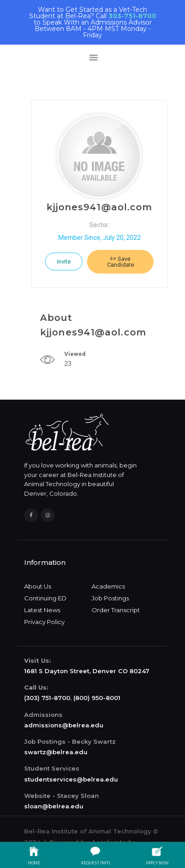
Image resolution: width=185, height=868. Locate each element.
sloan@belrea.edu (54, 806)
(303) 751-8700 (47, 698)
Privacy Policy (44, 622)
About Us (38, 586)
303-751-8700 (132, 16)
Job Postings (110, 598)
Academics (108, 586)
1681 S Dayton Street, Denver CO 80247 (87, 671)
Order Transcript (116, 610)
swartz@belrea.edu (56, 752)
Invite (64, 261)
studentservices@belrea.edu (71, 779)
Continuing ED (45, 598)
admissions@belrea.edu (64, 725)
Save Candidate (121, 262)
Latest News (42, 610)
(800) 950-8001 (97, 698)
